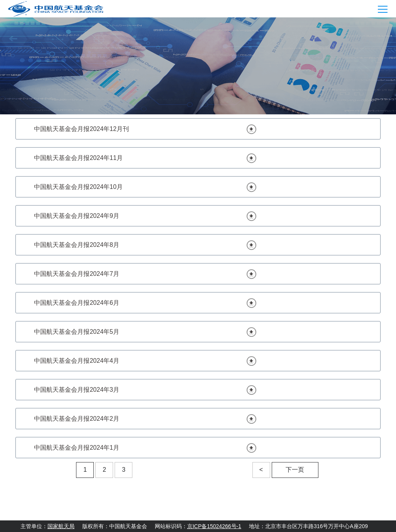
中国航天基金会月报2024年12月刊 (81, 129)
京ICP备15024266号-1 (214, 526)
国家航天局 (61, 526)
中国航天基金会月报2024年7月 (77, 274)
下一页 (295, 470)
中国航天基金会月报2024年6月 (77, 303)
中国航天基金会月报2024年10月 (78, 187)
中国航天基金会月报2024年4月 (77, 361)
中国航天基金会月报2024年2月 (77, 419)
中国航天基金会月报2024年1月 (77, 448)
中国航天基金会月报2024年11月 (78, 158)
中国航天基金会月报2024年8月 (77, 245)
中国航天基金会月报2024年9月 (77, 216)
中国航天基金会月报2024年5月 (77, 332)
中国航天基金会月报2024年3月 (77, 390)
